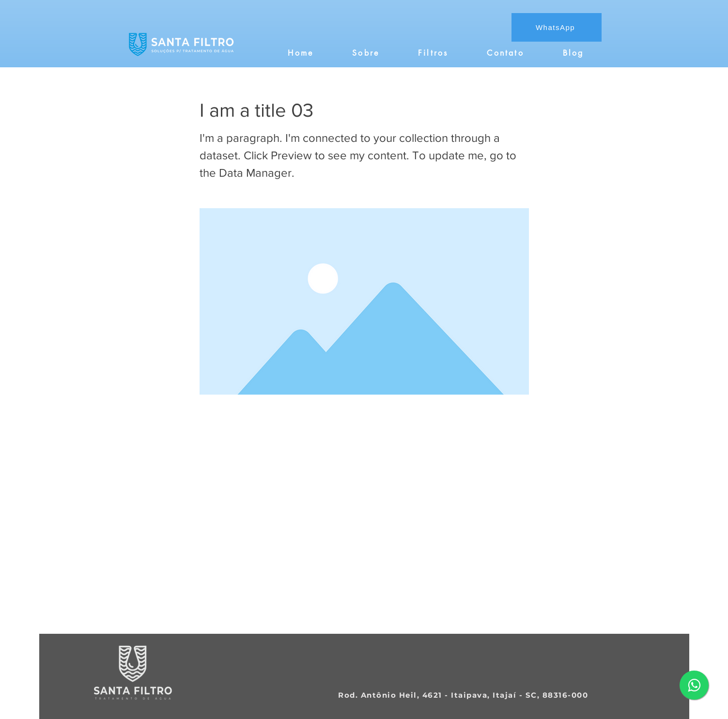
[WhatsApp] (557, 27)
